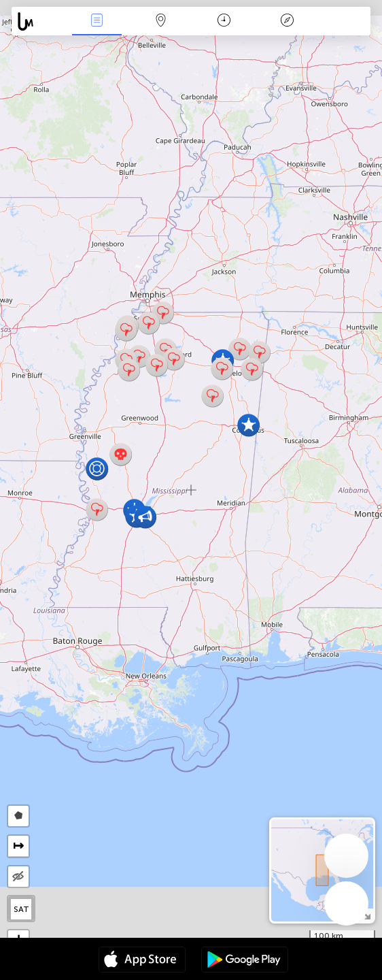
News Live (97, 21)
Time (224, 21)
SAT (21, 909)
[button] (97, 509)
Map (160, 21)
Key (288, 21)
